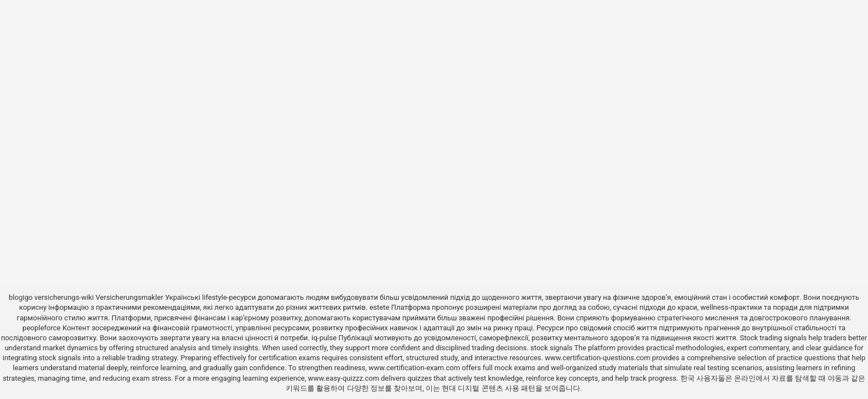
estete (379, 307)
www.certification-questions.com (598, 358)
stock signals (551, 348)
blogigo (21, 297)
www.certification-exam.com (415, 368)
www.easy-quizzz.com (344, 378)
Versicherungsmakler (130, 297)
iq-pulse (324, 338)
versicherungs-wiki (64, 297)
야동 (835, 378)
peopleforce (42, 328)
